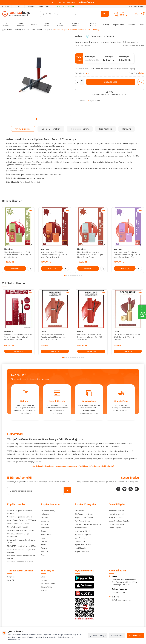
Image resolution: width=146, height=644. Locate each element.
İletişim (44, 580)
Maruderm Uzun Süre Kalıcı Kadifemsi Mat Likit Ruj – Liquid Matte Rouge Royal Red (54, 255)
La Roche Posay (48, 511)
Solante (44, 551)
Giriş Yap (11, 577)
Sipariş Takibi (47, 587)
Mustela (44, 524)
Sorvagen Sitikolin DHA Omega (21, 530)
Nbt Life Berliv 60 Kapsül (17, 527)
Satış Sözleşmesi (116, 517)
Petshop (131, 25)
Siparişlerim (18, 6)
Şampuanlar (80, 541)
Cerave (44, 541)
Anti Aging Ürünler (83, 521)
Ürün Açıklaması (23, 129)
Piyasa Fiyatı (90, 56)
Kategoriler (31, 6)
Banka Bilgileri (115, 528)
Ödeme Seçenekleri (51, 129)
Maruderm (8, 249)
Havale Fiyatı (124, 56)
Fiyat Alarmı (94, 101)
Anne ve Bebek (93, 25)
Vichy (43, 538)
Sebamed (45, 528)
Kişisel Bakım (46, 25)
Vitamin (34, 25)
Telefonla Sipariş (48, 584)
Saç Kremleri (80, 538)
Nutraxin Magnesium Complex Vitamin (20, 512)
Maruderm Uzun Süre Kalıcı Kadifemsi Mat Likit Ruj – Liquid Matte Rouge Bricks (90, 255)
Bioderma (45, 521)
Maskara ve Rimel (82, 531)
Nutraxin (45, 517)
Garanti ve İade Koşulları (119, 521)
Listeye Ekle (81, 101)
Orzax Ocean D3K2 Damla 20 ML (21, 524)
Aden (78, 36)
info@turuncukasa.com (122, 600)
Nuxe (43, 555)
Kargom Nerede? (136, 6)
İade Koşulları (105, 129)
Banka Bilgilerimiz (46, 6)
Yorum (80, 129)
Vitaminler (79, 511)
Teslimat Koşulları (116, 511)
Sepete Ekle (111, 82)
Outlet (141, 25)
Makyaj (106, 25)
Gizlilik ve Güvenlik (117, 524)
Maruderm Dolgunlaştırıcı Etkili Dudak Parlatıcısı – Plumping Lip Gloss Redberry (18, 255)
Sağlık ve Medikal (76, 25)
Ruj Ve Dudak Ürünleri (33, 30)
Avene (44, 545)
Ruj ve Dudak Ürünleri (84, 517)
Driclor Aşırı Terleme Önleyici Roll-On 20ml (21, 551)
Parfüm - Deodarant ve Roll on (88, 524)
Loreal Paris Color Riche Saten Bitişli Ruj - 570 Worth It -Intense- (127, 337)
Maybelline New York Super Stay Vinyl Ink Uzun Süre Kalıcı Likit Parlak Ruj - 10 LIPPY (18, 337)
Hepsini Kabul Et (135, 636)
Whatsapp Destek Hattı (67, 6)
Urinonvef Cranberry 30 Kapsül (20, 562)
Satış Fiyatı (109, 56)
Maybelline (9, 331)
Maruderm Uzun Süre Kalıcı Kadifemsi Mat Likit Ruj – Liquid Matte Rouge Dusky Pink (127, 255)
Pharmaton (46, 534)
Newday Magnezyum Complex (20, 517)
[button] (36, 119)
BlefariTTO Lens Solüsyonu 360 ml (22, 546)
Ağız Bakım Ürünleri (83, 545)
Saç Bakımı (60, 25)
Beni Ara (127, 129)
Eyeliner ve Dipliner (83, 534)
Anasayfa (6, 6)
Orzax (44, 531)
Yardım (44, 590)
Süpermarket (118, 25)
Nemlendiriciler (81, 528)
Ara (105, 14)
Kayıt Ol (10, 580)
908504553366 (118, 592)
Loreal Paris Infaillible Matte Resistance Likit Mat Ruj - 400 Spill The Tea (90, 337)
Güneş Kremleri (21, 25)
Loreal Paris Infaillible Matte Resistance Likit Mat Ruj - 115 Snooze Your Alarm (53, 337)
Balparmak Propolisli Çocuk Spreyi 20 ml (22, 541)
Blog (43, 577)
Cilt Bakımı (6, 25)
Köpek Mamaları (82, 551)
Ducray (44, 548)
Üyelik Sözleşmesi (116, 514)
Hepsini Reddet (117, 636)
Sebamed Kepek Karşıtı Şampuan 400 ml (21, 557)
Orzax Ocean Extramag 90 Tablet (22, 520)
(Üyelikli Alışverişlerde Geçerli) (123, 69)
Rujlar (47, 30)
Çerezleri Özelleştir (98, 636)
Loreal (43, 331)
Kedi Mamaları (81, 548)
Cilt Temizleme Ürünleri (85, 514)
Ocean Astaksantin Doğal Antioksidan (18, 535)
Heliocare (45, 514)
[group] (37, 74)
